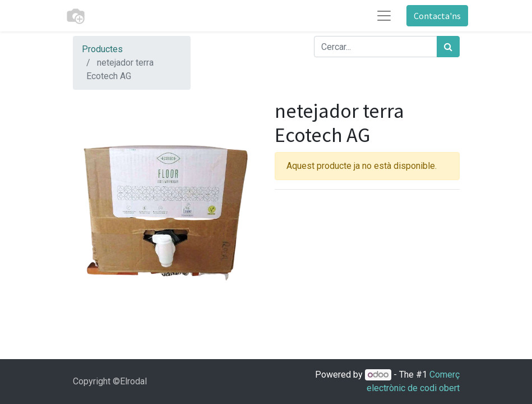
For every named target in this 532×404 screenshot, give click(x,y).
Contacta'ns (437, 16)
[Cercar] (448, 47)
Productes (102, 49)
